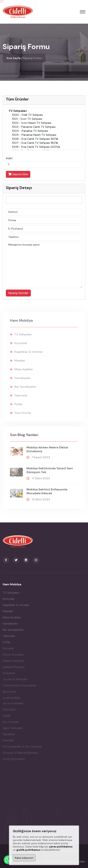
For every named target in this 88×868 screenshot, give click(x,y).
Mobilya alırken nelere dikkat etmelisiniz (47, 452)
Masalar (8, 614)
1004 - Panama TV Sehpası (44, 131)
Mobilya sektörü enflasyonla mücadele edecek (47, 494)
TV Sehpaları (11, 595)
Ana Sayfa (13, 58)
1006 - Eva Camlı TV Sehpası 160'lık (44, 139)
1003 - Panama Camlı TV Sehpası (44, 127)
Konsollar (9, 601)
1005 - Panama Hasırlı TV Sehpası (44, 135)
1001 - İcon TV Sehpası (44, 119)
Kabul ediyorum (24, 858)
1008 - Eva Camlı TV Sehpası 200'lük (44, 147)
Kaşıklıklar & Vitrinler (16, 607)
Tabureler (9, 638)
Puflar (7, 645)
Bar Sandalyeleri (13, 632)
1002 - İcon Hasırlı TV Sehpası (44, 123)
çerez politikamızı (61, 847)
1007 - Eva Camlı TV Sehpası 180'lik (44, 143)
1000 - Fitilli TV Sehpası (44, 115)
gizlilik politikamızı (28, 850)
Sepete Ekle (18, 174)
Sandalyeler (10, 626)
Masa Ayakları (12, 620)
